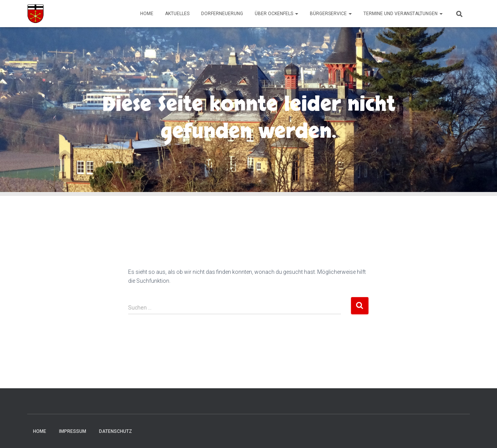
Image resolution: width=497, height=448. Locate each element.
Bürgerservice (331, 14)
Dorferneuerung (222, 14)
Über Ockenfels (276, 14)
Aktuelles (177, 14)
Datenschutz (116, 431)
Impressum (73, 431)
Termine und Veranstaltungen (403, 14)
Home (147, 14)
